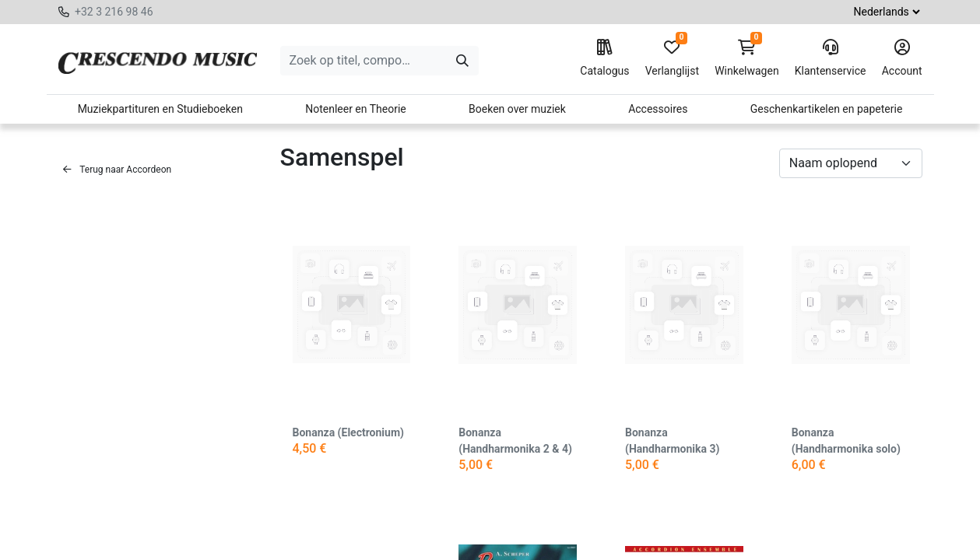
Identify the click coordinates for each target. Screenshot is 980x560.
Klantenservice (831, 58)
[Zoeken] (462, 61)
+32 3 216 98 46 (114, 12)
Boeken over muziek (517, 109)
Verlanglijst (672, 58)
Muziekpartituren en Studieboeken (160, 109)
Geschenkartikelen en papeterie (827, 109)
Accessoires (658, 109)
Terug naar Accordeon (118, 170)
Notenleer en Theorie (356, 109)
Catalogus (604, 58)
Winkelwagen (747, 58)
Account (902, 58)
